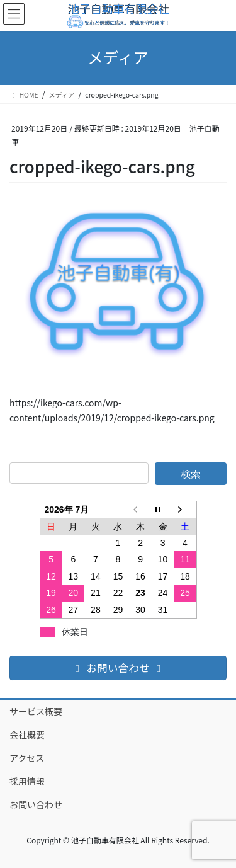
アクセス (27, 758)
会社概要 (27, 734)
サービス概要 (36, 711)
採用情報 (27, 781)
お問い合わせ (36, 804)
